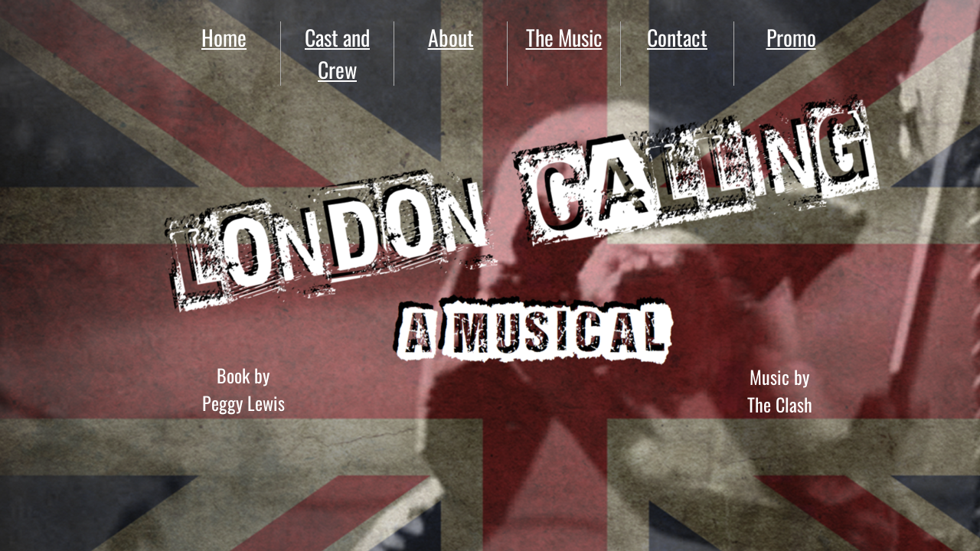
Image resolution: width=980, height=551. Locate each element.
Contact (677, 37)
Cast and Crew (337, 53)
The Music (564, 37)
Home (224, 37)
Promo (791, 37)
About (451, 37)
